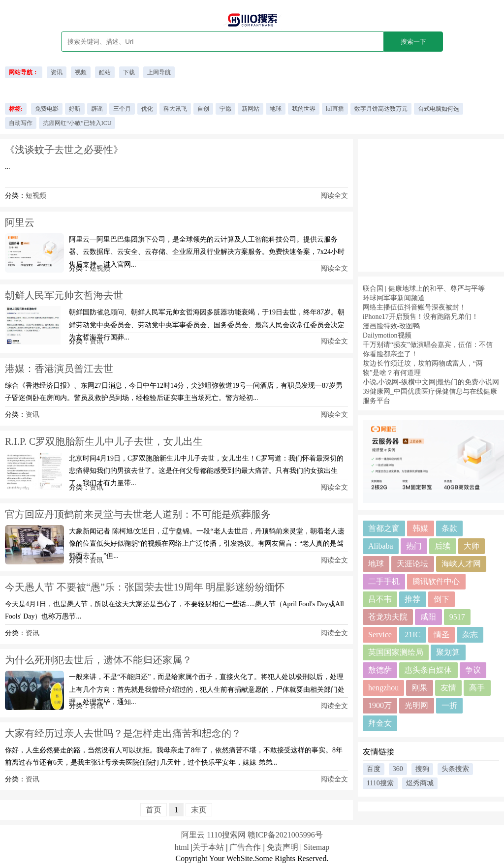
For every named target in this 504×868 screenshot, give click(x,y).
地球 (276, 109)
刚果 (420, 688)
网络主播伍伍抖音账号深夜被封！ (414, 307)
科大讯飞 (175, 109)
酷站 (105, 72)
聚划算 (448, 652)
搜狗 (422, 769)
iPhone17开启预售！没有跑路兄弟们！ (421, 317)
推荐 (412, 599)
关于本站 (208, 847)
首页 (154, 810)
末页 (199, 810)
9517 (457, 617)
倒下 (441, 599)
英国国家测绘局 (396, 652)
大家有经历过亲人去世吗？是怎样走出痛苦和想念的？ (123, 733)
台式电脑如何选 (439, 109)
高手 (477, 688)
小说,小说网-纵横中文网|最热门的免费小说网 (431, 382)
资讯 (57, 72)
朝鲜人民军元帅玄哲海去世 (64, 295)
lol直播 (335, 109)
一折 (449, 705)
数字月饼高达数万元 (381, 109)
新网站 (251, 109)
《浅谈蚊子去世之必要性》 (64, 150)
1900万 (380, 705)
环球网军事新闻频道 (394, 298)
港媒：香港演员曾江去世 (59, 369)
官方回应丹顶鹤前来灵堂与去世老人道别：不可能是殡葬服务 (138, 514)
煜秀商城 (420, 783)
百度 (374, 769)
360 (398, 769)
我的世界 (304, 109)
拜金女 (380, 723)
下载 (129, 72)
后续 (442, 546)
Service (380, 635)
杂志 (470, 635)
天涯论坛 (412, 564)
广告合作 (245, 847)
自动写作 (21, 123)
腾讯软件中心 (436, 581)
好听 (75, 109)
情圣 (441, 635)
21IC (412, 635)
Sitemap (316, 847)
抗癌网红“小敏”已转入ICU (77, 123)
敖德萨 (380, 670)
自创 (203, 109)
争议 (473, 670)
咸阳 (428, 617)
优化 (147, 109)
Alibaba (381, 546)
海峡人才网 (461, 564)
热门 (414, 546)
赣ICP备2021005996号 (285, 835)
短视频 (36, 196)
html (182, 847)
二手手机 (384, 581)
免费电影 (47, 109)
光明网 (416, 705)
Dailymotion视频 (387, 335)
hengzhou (383, 688)
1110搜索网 (226, 835)
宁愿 (225, 109)
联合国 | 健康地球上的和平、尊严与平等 (424, 289)
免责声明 (283, 847)
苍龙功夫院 (388, 617)
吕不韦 (380, 599)
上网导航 (159, 72)
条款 (449, 528)
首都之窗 (384, 528)
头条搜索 (455, 769)
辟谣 (97, 109)
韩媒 (420, 528)
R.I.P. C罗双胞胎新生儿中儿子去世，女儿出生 (104, 441)
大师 (472, 546)
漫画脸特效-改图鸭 (392, 326)
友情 (448, 688)
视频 (81, 72)
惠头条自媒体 (428, 670)
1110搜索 (380, 783)
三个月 (122, 109)
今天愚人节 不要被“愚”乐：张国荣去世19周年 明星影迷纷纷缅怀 (145, 587)
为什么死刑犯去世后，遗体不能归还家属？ (98, 660)
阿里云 (20, 222)
